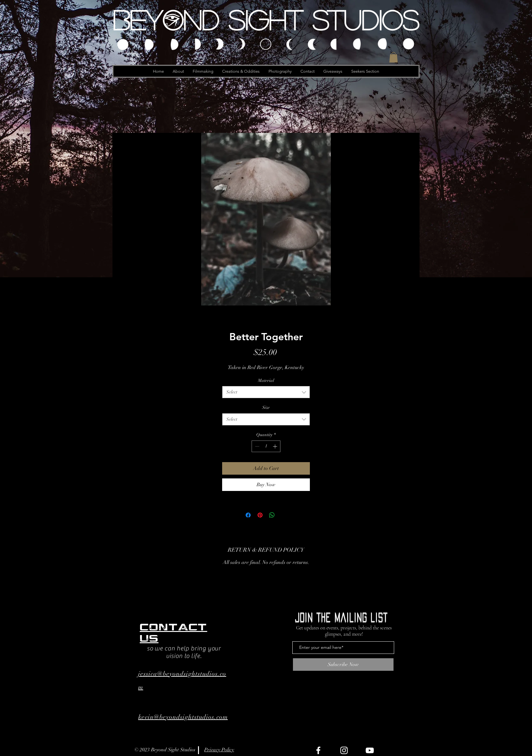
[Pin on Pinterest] (260, 515)
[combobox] (266, 392)
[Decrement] (256, 446)
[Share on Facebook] (248, 515)
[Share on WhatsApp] (272, 515)
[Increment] (276, 446)
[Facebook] (318, 750)
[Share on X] (284, 515)
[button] (394, 57)
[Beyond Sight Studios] (266, 20)
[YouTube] (370, 750)
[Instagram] (344, 750)
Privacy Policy (219, 750)
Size (266, 407)
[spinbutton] (266, 446)
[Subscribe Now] (343, 665)
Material (266, 381)
